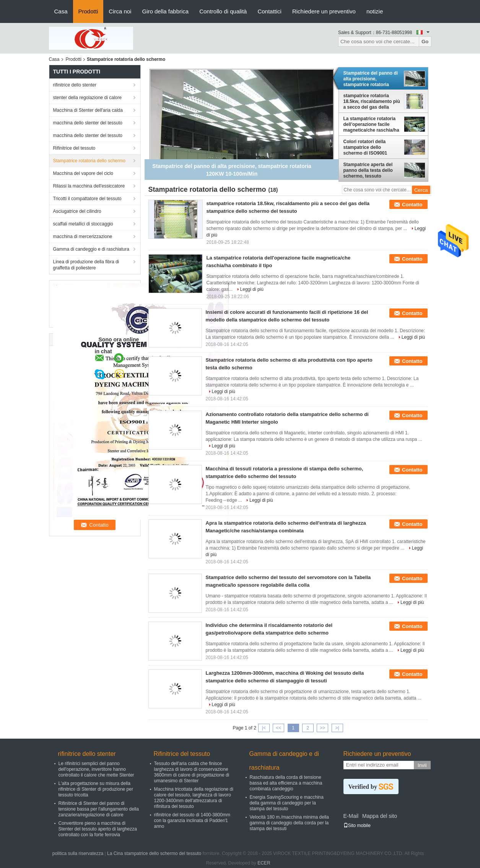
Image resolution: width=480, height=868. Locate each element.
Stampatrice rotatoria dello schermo (89, 161)
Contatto (412, 205)
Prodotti (88, 11)
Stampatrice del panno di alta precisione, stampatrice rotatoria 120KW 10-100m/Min (371, 79)
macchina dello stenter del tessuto (88, 123)
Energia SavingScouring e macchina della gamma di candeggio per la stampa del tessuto (287, 803)
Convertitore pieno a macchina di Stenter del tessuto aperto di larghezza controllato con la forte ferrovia (98, 829)
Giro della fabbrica (165, 11)
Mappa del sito (380, 816)
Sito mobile (357, 826)
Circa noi (120, 11)
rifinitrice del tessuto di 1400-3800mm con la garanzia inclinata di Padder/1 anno (192, 821)
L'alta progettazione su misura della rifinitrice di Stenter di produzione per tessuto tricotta (96, 789)
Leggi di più (252, 289)
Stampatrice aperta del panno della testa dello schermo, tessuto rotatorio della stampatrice (368, 170)
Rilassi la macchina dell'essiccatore (89, 186)
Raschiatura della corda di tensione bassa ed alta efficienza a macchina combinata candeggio (286, 783)
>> (322, 728)
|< (264, 728)
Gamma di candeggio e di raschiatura (91, 249)
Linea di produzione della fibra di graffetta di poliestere (86, 265)
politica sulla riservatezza (78, 853)
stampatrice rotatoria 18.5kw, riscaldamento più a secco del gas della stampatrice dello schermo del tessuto (372, 101)
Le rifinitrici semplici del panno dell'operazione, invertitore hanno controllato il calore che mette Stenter (96, 769)
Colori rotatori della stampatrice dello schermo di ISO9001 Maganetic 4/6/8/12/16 (367, 147)
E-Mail (351, 816)
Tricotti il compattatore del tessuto (87, 199)
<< (278, 728)
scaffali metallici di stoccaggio (83, 224)
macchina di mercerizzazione (83, 237)
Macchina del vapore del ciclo (83, 173)
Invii (422, 765)
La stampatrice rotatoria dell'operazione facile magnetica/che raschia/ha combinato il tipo (371, 124)
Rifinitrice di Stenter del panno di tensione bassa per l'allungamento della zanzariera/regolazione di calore (99, 809)
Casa (61, 11)
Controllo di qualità (223, 11)
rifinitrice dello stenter (75, 85)
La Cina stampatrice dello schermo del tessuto (154, 853)
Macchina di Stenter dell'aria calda (88, 110)
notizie (375, 11)
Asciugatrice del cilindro (77, 211)
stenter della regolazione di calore (87, 98)
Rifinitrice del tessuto (74, 148)
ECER (264, 863)
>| (337, 728)
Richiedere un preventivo (324, 11)
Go (425, 42)
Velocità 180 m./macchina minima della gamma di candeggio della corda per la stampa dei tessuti (289, 823)
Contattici (269, 11)
